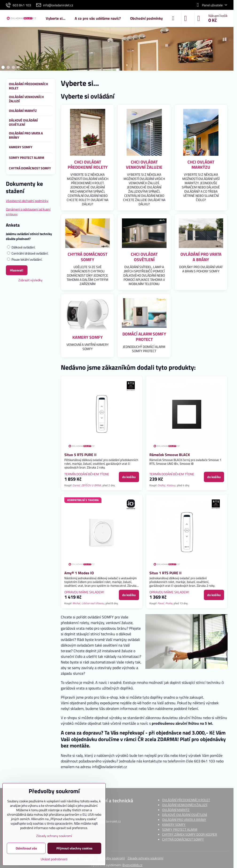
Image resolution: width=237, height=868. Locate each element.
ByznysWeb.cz (132, 865)
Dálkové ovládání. (21, 247)
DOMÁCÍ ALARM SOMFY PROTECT (144, 337)
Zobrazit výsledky (30, 280)
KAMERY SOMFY (87, 337)
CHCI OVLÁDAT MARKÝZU (201, 165)
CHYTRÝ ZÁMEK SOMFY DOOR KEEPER (190, 834)
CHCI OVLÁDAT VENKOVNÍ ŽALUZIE (144, 165)
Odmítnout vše (26, 848)
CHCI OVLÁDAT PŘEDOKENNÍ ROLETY (88, 165)
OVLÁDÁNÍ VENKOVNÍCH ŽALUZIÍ (185, 805)
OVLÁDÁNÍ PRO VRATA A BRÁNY (201, 257)
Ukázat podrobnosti (54, 859)
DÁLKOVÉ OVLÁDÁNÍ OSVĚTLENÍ (185, 815)
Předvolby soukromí (111, 858)
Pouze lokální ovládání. (25, 259)
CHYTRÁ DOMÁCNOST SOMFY (87, 257)
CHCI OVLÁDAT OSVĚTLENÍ (144, 257)
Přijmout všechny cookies (74, 848)
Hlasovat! (17, 270)
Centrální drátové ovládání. (28, 253)
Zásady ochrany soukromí (145, 858)
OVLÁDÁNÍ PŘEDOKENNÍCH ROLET (186, 800)
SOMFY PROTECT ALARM (180, 829)
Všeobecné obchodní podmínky (27, 201)
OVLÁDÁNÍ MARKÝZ (176, 810)
